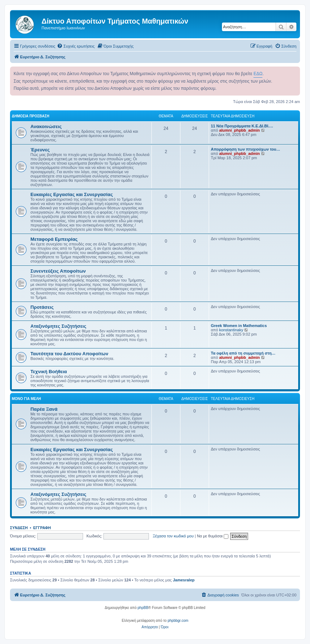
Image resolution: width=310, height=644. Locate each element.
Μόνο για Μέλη (26, 399)
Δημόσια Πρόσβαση (31, 116)
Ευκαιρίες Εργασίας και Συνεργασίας (72, 194)
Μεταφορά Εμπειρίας (54, 239)
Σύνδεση (19, 528)
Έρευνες (40, 150)
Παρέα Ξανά (44, 409)
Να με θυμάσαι (213, 536)
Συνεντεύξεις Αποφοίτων (58, 271)
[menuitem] (76, 46)
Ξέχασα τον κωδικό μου (173, 536)
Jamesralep (184, 580)
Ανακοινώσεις (46, 126)
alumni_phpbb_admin (239, 130)
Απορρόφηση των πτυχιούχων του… (246, 149)
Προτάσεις (42, 307)
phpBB (143, 608)
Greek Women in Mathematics (239, 326)
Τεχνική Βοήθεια (49, 372)
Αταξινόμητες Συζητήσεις (58, 326)
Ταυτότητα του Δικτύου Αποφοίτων (69, 354)
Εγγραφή (42, 528)
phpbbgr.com (178, 621)
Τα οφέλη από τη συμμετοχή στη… (243, 353)
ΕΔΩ (258, 74)
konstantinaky (231, 330)
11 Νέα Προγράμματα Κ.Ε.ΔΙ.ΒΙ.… (242, 126)
